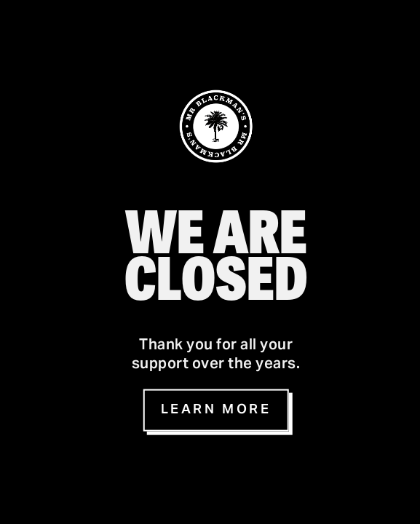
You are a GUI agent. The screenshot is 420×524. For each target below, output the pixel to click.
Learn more (216, 410)
